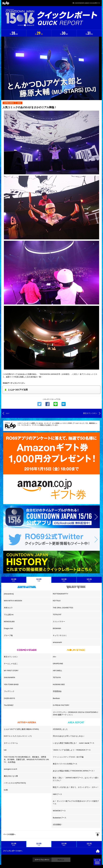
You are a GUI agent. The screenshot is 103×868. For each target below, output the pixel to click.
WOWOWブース (59, 811)
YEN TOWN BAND (11, 684)
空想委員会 (57, 691)
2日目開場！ (58, 825)
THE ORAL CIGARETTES (63, 608)
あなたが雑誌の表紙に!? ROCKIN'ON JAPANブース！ (74, 771)
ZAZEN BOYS (9, 698)
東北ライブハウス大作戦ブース (65, 764)
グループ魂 (8, 635)
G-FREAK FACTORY (61, 705)
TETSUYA (57, 677)
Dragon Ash (8, 628)
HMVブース (57, 794)
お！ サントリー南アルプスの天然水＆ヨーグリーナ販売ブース (76, 802)
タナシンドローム (11, 743)
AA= (55, 657)
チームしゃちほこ (11, 664)
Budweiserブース (60, 818)
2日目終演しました (60, 729)
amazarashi (57, 642)
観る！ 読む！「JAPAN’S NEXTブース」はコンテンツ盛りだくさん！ (76, 779)
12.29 (39, 580)
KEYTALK (57, 601)
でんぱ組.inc (9, 615)
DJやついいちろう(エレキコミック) (18, 736)
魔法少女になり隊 (11, 776)
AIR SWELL (57, 671)
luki (5, 750)
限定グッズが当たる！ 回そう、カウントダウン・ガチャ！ (76, 787)
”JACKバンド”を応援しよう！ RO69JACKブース (72, 750)
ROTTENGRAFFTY (60, 594)
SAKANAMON (9, 677)
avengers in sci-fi (10, 769)
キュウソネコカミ (60, 635)
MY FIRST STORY (11, 671)
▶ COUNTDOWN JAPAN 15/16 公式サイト (87, 3)
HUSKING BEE (59, 684)
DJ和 (6, 790)
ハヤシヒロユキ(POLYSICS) (15, 783)
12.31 (89, 580)
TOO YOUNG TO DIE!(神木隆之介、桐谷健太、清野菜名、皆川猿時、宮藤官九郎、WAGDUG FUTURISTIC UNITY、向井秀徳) (26, 760)
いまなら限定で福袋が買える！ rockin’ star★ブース (74, 743)
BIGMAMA (57, 628)
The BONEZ (9, 705)
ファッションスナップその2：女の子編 (68, 757)
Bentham (56, 698)
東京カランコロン (11, 657)
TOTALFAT (57, 615)
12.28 (14, 580)
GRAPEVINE (58, 664)
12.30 (64, 580)
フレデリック (9, 691)
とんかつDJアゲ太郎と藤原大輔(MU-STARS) (21, 729)
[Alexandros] (9, 594)
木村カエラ (8, 608)
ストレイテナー (59, 622)
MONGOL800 (9, 622)
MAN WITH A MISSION (13, 601)
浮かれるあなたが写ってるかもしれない (69, 736)
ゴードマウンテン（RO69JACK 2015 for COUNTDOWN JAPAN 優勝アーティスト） (75, 714)
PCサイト (61, 860)
